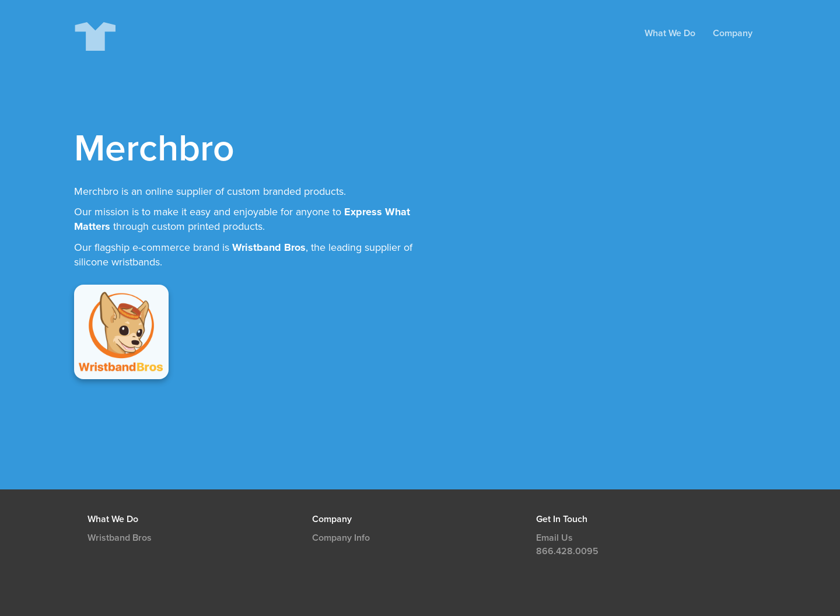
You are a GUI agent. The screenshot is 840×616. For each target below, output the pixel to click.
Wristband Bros (120, 538)
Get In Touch (562, 519)
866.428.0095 (567, 551)
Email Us (554, 538)
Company (733, 33)
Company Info (341, 538)
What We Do (670, 33)
